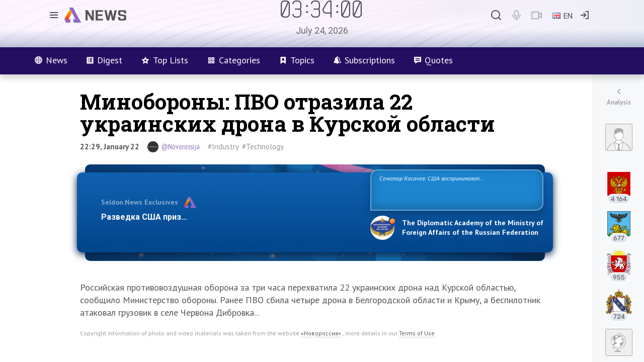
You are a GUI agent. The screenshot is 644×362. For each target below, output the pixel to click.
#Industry (223, 147)
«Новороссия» (321, 333)
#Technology (263, 147)
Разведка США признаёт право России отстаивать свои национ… (230, 217)
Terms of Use (417, 333)
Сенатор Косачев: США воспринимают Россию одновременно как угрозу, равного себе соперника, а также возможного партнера (455, 189)
